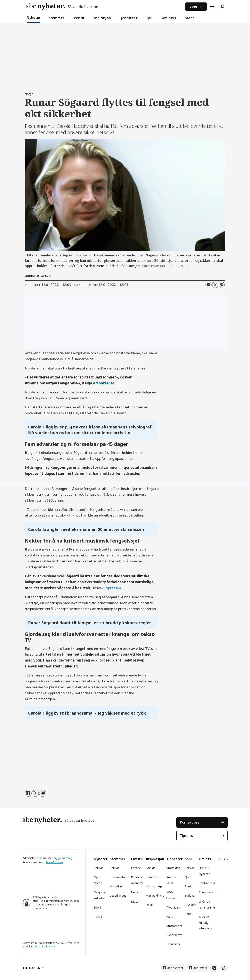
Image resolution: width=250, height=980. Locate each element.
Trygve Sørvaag (63, 858)
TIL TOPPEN (32, 968)
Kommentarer (119, 877)
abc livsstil (200, 968)
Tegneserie (174, 944)
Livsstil (78, 18)
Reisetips (152, 877)
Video (190, 18)
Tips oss (186, 836)
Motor (135, 901)
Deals (149, 905)
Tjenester (127, 18)
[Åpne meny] (212, 7)
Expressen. (113, 588)
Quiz (188, 877)
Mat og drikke (155, 896)
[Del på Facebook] (209, 285)
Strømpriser (174, 926)
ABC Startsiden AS (44, 947)
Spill (150, 18)
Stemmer (56, 18)
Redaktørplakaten (49, 901)
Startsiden (173, 868)
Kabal (188, 914)
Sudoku (190, 896)
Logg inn (196, 6)
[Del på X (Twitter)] (215, 285)
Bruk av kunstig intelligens (205, 923)
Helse (135, 892)
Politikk (99, 917)
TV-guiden (173, 907)
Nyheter (34, 18)
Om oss (168, 18)
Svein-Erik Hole (54, 862)
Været (170, 917)
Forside (99, 868)
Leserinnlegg (118, 896)
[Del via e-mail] (222, 285)
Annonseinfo (207, 892)
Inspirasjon (102, 18)
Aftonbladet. (104, 383)
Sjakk (188, 886)
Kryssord (191, 905)
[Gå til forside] (62, 6)
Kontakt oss (189, 822)
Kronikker (116, 886)
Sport (97, 907)
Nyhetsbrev (174, 935)
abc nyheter (175, 968)
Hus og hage (154, 886)
